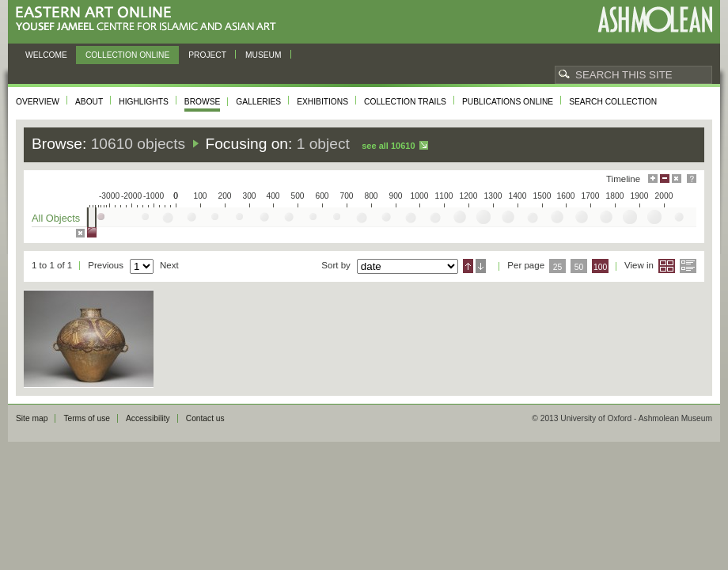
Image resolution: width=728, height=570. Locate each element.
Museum (264, 55)
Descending (481, 266)
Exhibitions (322, 102)
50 (579, 267)
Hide (677, 179)
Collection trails (405, 102)
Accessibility (148, 418)
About (89, 102)
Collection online (127, 55)
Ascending (468, 266)
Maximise (653, 179)
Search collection (613, 102)
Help (692, 179)
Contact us (205, 418)
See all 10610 (388, 146)
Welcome (46, 55)
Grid (667, 266)
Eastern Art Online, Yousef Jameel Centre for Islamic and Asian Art (150, 19)
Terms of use (87, 418)
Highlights (144, 102)
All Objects (56, 218)
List (688, 266)
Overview (38, 102)
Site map (32, 418)
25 (558, 267)
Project (207, 55)
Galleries (258, 102)
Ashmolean (655, 19)
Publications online (508, 102)
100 (600, 267)
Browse (203, 102)
